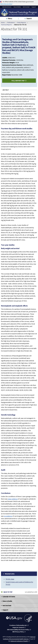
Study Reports (22, 22)
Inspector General (18, 627)
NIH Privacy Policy (18, 632)
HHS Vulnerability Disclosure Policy (18, 630)
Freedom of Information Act (18, 625)
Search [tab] (29, 18)
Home (3, 22)
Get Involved (26, 7)
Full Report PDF (18, 81)
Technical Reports (6, 25)
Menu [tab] (10, 18)
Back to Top (8, 592)
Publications (11, 22)
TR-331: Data (10, 579)
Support (34, 7)
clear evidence (13, 499)
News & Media (17, 7)
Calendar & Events (7, 7)
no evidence (8, 516)
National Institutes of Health (19, 641)
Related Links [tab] (10, 574)
